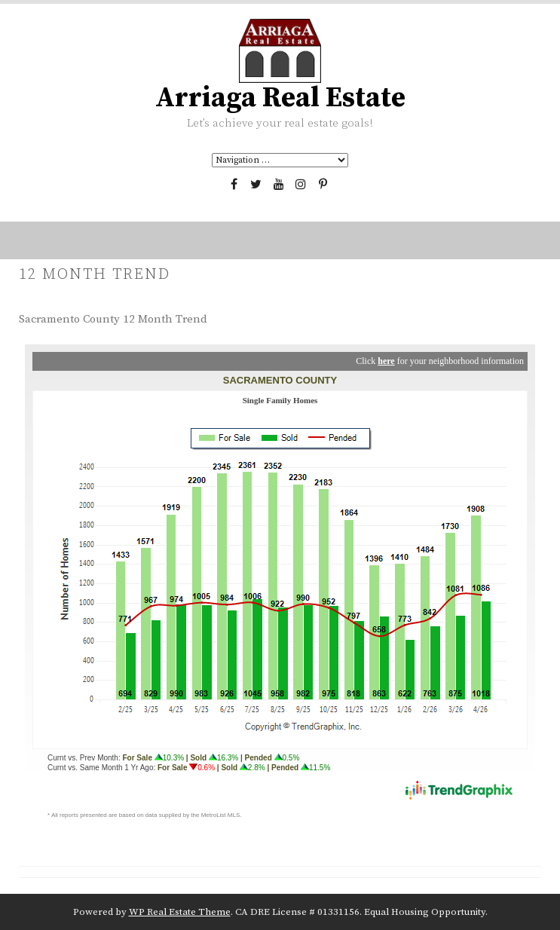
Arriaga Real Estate (280, 98)
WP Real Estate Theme (180, 912)
